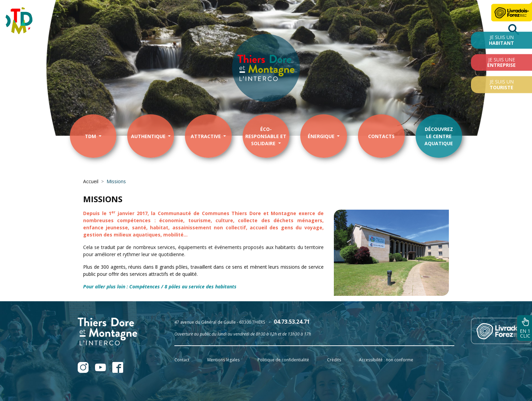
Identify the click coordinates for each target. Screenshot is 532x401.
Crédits (334, 360)
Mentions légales (223, 360)
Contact (182, 360)
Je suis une (501, 62)
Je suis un (501, 40)
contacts (381, 136)
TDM (91, 136)
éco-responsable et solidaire (266, 136)
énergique (322, 136)
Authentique (149, 136)
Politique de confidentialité (283, 360)
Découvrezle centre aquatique (439, 136)
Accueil (91, 181)
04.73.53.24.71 (292, 322)
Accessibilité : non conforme (386, 360)
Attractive (206, 136)
